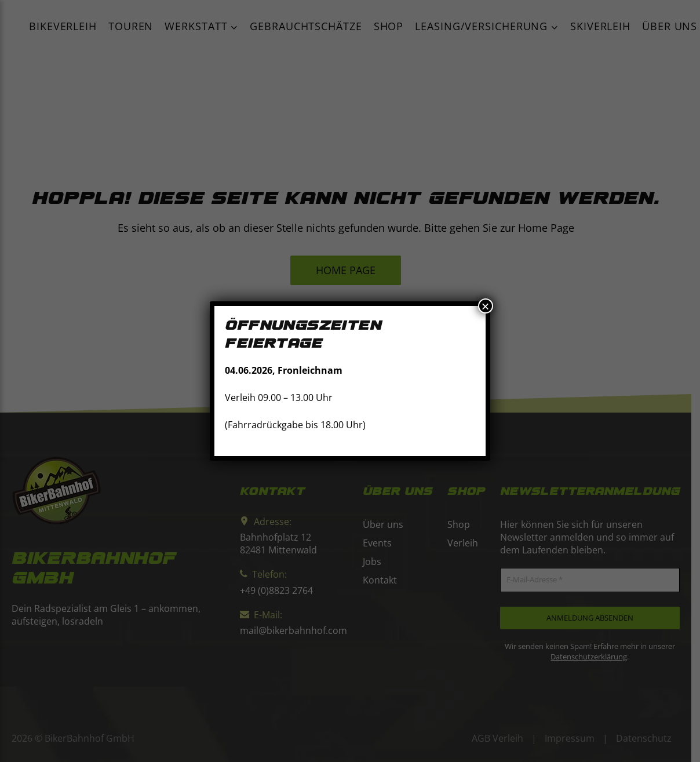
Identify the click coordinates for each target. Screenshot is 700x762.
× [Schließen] (486, 306)
